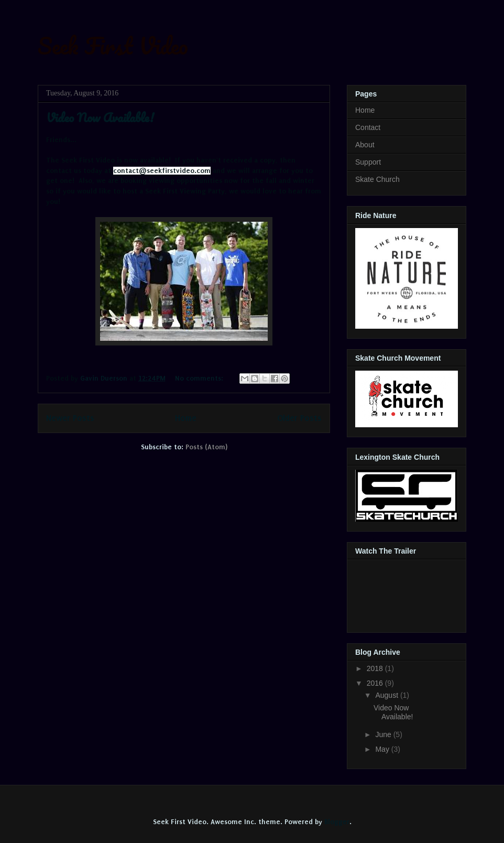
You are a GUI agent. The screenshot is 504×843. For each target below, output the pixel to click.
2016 (376, 683)
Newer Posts (70, 418)
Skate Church (377, 179)
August (387, 695)
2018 (376, 668)
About (365, 145)
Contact (368, 127)
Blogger (337, 822)
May (383, 749)
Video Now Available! (100, 117)
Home (186, 418)
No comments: (200, 378)
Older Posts (299, 418)
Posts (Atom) (206, 447)
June (384, 734)
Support (368, 162)
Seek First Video (113, 46)
